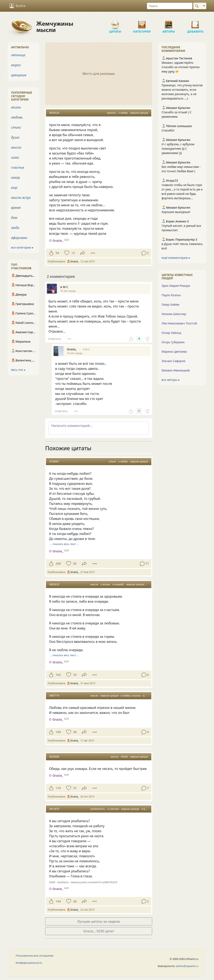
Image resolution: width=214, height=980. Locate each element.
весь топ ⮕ (18, 370)
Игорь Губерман (173, 342)
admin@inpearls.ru (187, 966)
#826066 (54, 757)
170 (58, 788)
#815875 (54, 809)
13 (73, 253)
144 (58, 901)
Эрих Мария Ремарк (176, 286)
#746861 (54, 461)
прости (111, 113)
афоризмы (19, 238)
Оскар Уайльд (171, 333)
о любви (123, 113)
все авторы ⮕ (171, 380)
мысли (94, 584)
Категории (142, 23)
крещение (19, 75)
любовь (17, 117)
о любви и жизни (131, 696)
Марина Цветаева (174, 352)
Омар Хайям (170, 304)
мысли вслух (21, 198)
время (16, 208)
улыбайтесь (98, 809)
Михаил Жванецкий (176, 370)
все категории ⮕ (22, 247)
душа (15, 137)
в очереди (118, 584)
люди (15, 228)
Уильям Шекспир (174, 314)
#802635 (54, 584)
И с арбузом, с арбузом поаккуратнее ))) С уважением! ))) (178, 149)
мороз (16, 65)
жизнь (16, 107)
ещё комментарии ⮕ (176, 258)
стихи (112, 461)
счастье (18, 167)
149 (58, 732)
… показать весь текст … (64, 544)
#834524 (54, 113)
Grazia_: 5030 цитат (99, 931)
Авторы (169, 23)
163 (58, 675)
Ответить (55, 339)
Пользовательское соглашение (35, 956)
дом (14, 218)
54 (57, 253)
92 (75, 563)
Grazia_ (58, 551)
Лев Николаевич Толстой (179, 323)
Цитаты (115, 23)
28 (75, 901)
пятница (18, 55)
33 (75, 675)
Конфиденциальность (29, 963)
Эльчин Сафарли (173, 361)
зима (15, 157)
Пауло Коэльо (171, 295)
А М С (86, 349)
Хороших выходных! (176, 212)
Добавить (195, 23)
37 (75, 788)
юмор (15, 177)
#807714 (54, 696)
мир (14, 188)
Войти (17, 6)
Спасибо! (168, 130)
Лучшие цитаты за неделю (99, 921)
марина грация (139, 113)
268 (58, 563)
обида (124, 757)
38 (75, 732)
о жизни (105, 584)
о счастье (113, 809)
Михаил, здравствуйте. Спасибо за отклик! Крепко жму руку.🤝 (181, 67)
